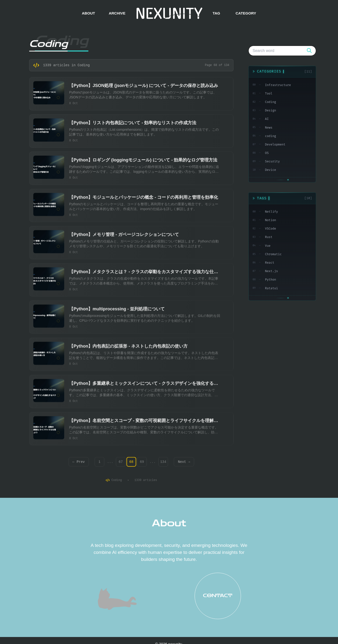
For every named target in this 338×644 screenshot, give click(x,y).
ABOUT (88, 13)
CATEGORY (246, 13)
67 (121, 463)
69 (142, 463)
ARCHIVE (117, 13)
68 (131, 463)
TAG (216, 13)
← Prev (79, 463)
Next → (184, 463)
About (169, 523)
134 (163, 463)
